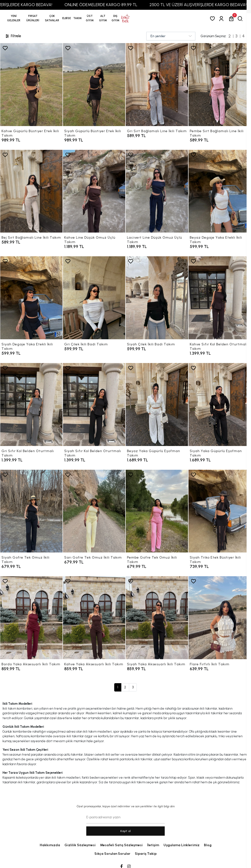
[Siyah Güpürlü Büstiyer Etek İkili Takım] (94, 85)
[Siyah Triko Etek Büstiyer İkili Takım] (220, 511)
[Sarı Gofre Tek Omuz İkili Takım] (94, 511)
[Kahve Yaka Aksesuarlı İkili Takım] (94, 618)
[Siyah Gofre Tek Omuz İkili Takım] (31, 511)
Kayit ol (126, 831)
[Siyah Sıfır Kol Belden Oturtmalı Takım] (94, 405)
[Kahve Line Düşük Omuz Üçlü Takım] (94, 191)
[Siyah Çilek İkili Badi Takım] (157, 298)
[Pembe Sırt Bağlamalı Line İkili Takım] (220, 85)
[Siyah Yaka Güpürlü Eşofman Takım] (220, 405)
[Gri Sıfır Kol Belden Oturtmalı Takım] (31, 405)
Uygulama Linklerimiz (182, 845)
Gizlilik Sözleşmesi (80, 845)
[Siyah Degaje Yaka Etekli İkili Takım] (31, 298)
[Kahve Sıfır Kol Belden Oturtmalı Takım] (220, 298)
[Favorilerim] (213, 18)
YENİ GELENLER (14, 18)
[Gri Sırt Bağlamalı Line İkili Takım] (157, 85)
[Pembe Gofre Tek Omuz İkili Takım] (157, 511)
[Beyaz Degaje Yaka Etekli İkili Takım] (220, 191)
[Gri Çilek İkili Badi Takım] (94, 298)
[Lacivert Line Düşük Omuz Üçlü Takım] (157, 191)
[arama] (241, 18)
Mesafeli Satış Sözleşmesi (121, 845)
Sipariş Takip (146, 854)
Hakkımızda (50, 845)
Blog (208, 845)
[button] (33, 18)
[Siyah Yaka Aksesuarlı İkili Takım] (157, 618)
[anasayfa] (125, 18)
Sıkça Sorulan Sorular (112, 854)
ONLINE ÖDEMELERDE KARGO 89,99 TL (111, 5)
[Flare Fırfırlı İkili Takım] (220, 618)
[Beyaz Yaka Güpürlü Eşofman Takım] (157, 405)
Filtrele (13, 36)
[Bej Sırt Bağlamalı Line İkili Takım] (31, 191)
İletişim (153, 845)
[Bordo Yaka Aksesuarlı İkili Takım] (31, 618)
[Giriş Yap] (222, 18)
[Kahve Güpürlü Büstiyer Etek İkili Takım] (31, 85)
